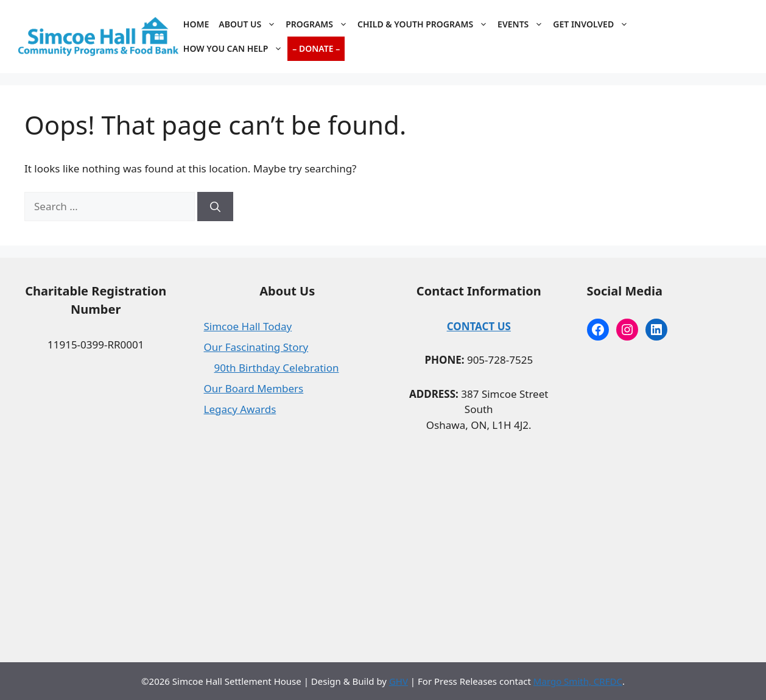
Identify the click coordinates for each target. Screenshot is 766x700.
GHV (399, 681)
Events (523, 24)
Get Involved (593, 24)
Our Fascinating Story (256, 347)
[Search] (215, 207)
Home (196, 24)
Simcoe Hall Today (248, 326)
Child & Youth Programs (425, 24)
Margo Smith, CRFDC (578, 681)
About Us (250, 24)
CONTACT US (479, 326)
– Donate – (316, 48)
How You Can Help (235, 49)
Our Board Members (254, 388)
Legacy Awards (240, 409)
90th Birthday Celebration (277, 368)
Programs (319, 24)
